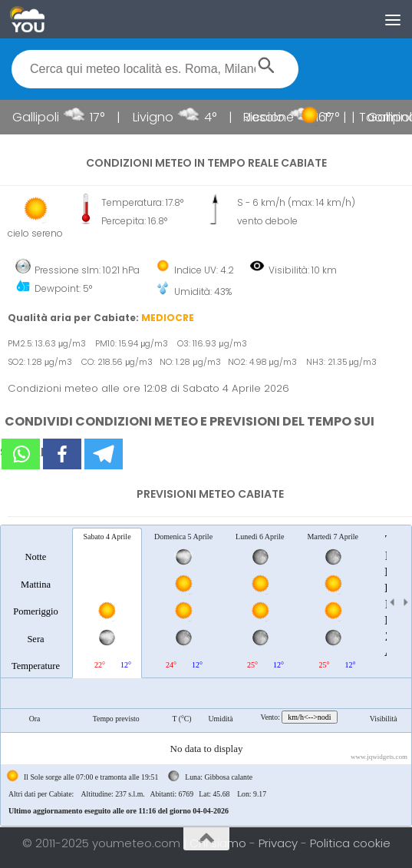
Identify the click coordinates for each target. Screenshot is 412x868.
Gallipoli (52, 117)
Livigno (169, 117)
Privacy (280, 843)
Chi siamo (219, 843)
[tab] (36, 602)
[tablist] (206, 676)
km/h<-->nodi (309, 717)
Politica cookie (350, 843)
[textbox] (155, 69)
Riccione (285, 117)
